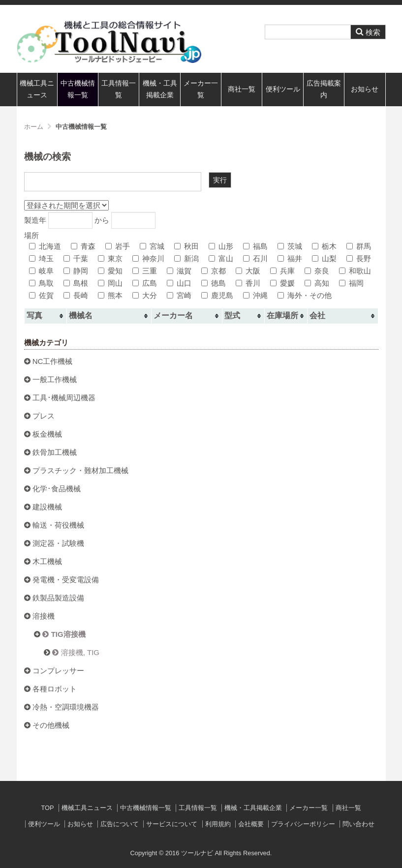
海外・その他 (305, 295)
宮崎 (179, 295)
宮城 (152, 246)
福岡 (351, 283)
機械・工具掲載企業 (160, 89)
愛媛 (282, 283)
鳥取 (41, 283)
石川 (255, 258)
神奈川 (148, 258)
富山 (221, 258)
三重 (145, 271)
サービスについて (172, 824)
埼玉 (41, 258)
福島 (255, 246)
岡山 (110, 283)
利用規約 (218, 824)
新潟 (186, 258)
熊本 (110, 295)
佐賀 (41, 295)
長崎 (76, 295)
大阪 (248, 271)
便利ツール (283, 89)
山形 (221, 246)
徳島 (214, 283)
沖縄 (255, 295)
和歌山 (355, 271)
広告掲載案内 (324, 89)
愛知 (110, 271)
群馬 (359, 246)
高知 (317, 283)
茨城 (290, 246)
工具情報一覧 (119, 89)
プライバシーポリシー (303, 824)
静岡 (76, 271)
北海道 (45, 246)
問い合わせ (358, 824)
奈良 (317, 271)
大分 (145, 295)
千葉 (76, 258)
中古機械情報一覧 (78, 89)
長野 (359, 258)
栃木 (324, 246)
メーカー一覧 (201, 89)
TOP (47, 808)
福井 (290, 258)
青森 (83, 246)
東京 (110, 258)
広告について (120, 824)
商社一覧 (242, 89)
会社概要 (251, 824)
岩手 (118, 246)
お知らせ (365, 89)
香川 (248, 283)
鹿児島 (217, 295)
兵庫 (282, 271)
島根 (76, 283)
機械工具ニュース (37, 89)
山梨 (324, 258)
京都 (214, 271)
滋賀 (179, 271)
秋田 (186, 246)
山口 (179, 283)
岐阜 (41, 271)
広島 (145, 283)
